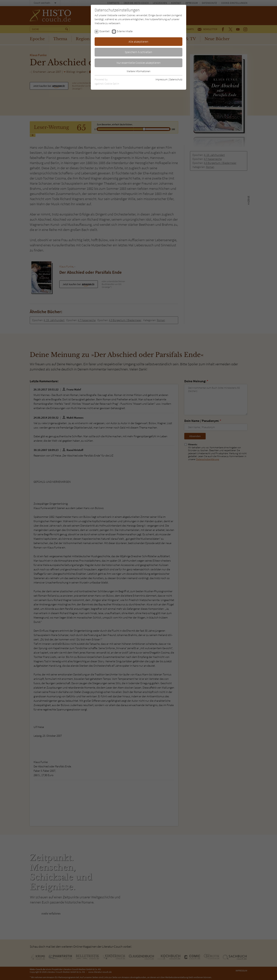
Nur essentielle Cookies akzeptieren (139, 63)
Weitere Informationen (138, 71)
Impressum (161, 79)
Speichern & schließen (138, 52)
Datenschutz (176, 79)
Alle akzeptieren (138, 41)
